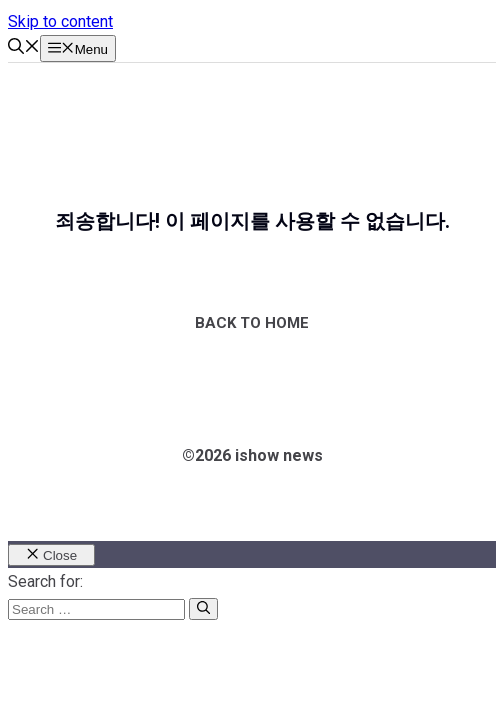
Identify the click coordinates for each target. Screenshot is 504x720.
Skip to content (60, 21)
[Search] (203, 609)
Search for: (45, 581)
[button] (24, 48)
